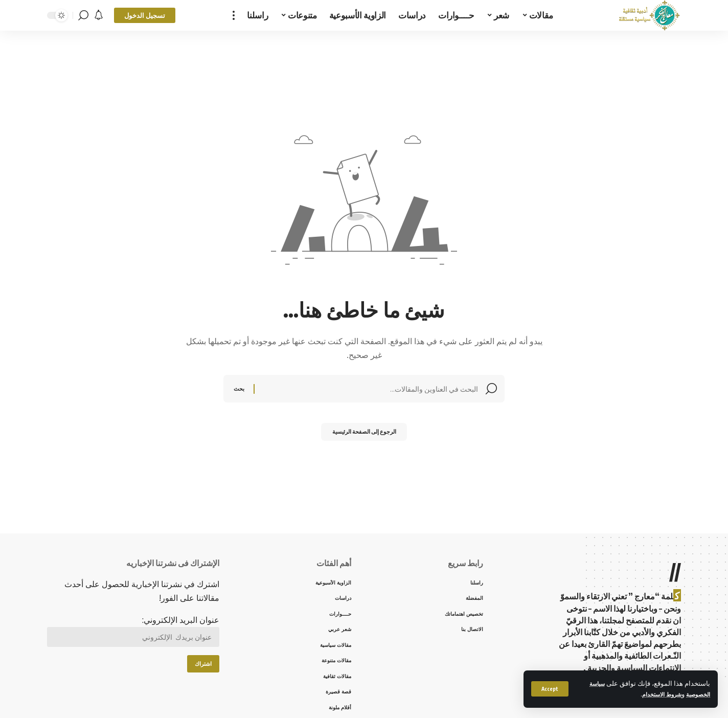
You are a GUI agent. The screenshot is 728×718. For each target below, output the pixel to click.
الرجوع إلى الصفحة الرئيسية (364, 434)
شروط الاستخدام (653, 694)
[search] (83, 15)
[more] (234, 15)
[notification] (99, 15)
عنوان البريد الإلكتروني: (133, 633)
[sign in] (145, 15)
